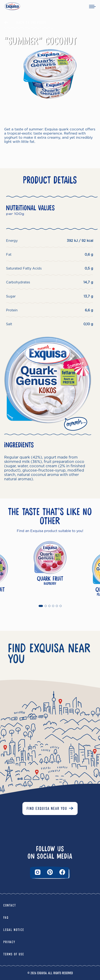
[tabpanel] (50, 569)
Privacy (9, 942)
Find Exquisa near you (47, 808)
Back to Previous (31, 23)
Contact (10, 905)
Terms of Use (14, 954)
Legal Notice (14, 930)
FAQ (6, 918)
